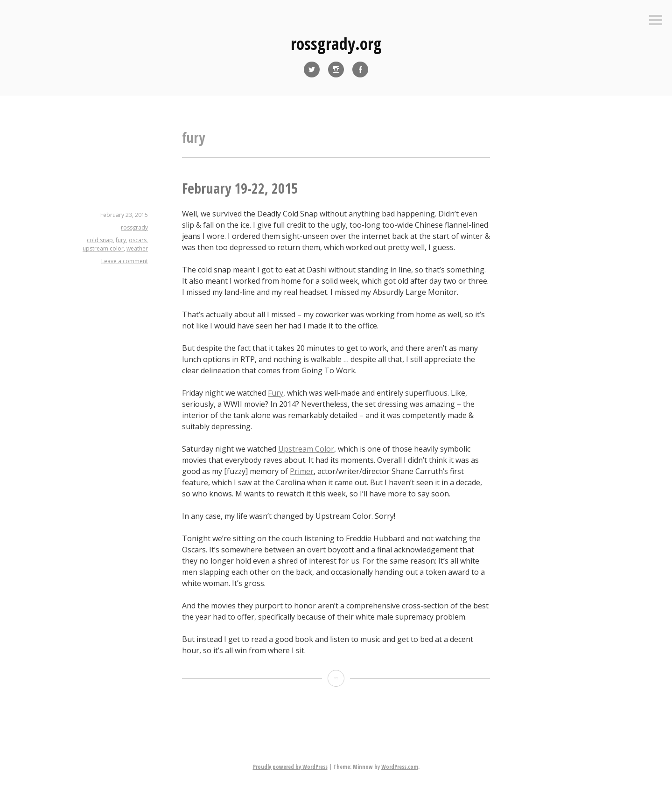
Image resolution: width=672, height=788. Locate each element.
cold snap (100, 240)
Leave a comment (125, 261)
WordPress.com (400, 767)
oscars (138, 240)
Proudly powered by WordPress (290, 767)
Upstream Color (306, 449)
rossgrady (134, 227)
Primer (302, 471)
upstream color (103, 248)
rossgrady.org (336, 44)
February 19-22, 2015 (240, 188)
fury (121, 240)
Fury (276, 393)
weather (137, 248)
